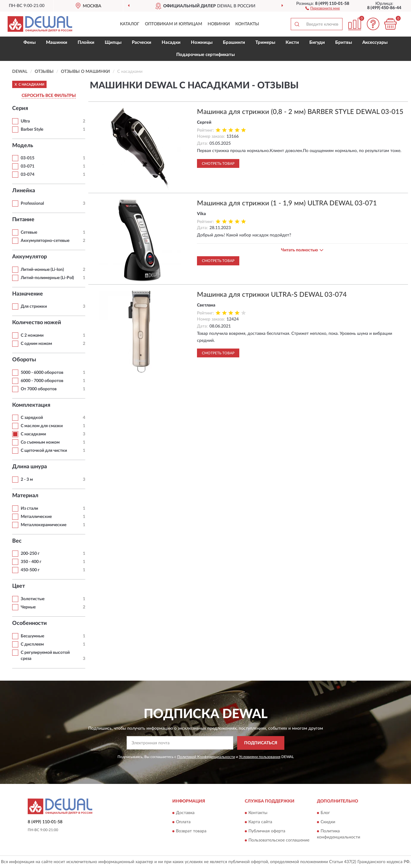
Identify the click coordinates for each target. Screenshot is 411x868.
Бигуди (317, 43)
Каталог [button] (130, 24)
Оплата (183, 822)
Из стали (29, 508)
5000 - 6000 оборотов (42, 373)
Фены (30, 43)
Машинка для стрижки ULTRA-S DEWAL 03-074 (272, 295)
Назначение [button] (28, 294)
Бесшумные (32, 636)
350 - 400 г (31, 562)
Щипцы (113, 43)
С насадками (33, 434)
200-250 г (30, 554)
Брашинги (234, 43)
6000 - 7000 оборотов (42, 381)
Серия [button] (20, 108)
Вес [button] (17, 541)
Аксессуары (375, 43)
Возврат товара (191, 831)
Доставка (185, 813)
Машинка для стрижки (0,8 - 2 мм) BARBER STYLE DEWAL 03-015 (300, 112)
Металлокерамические (44, 525)
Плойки (86, 43)
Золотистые (33, 599)
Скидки (328, 822)
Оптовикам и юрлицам (174, 24)
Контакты (247, 24)
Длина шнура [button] (30, 467)
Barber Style (32, 129)
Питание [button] (23, 220)
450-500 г (30, 570)
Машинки (57, 43)
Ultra (25, 121)
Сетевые (29, 232)
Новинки (219, 24)
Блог (325, 813)
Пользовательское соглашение (279, 840)
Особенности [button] (30, 623)
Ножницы (202, 43)
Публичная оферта (267, 831)
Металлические (36, 517)
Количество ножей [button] (37, 323)
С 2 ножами (32, 335)
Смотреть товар (218, 164)
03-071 (28, 166)
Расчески (142, 43)
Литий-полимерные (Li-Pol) (47, 278)
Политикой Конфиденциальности (206, 757)
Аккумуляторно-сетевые (45, 241)
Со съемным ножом (40, 442)
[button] (323, 8)
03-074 (28, 175)
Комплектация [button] (31, 405)
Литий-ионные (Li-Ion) (42, 270)
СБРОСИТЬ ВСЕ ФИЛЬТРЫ (49, 96)
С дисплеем (32, 644)
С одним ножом (36, 344)
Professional (32, 204)
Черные (28, 607)
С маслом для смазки (42, 426)
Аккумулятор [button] (30, 257)
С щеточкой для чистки (44, 451)
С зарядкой (32, 418)
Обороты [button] (24, 360)
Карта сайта (260, 822)
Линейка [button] (24, 191)
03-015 (28, 158)
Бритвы (344, 43)
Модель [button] (23, 146)
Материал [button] (25, 496)
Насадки (171, 43)
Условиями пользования (260, 757)
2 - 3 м (27, 480)
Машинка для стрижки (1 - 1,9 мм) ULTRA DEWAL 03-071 (287, 203)
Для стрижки (34, 306)
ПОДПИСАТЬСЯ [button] (261, 743)
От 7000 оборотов (39, 389)
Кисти (292, 43)
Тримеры (265, 43)
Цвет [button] (19, 586)
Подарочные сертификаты (205, 55)
